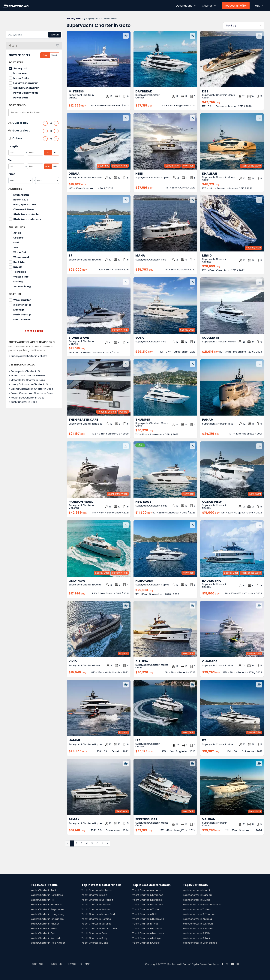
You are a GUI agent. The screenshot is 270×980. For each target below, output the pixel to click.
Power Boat (21, 98)
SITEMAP (85, 964)
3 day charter (22, 305)
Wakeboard (21, 257)
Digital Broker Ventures (206, 964)
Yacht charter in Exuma (197, 900)
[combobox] (34, 35)
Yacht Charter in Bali (43, 933)
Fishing (18, 282)
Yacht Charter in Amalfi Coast (99, 929)
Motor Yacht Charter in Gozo (28, 376)
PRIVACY (72, 964)
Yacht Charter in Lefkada (147, 900)
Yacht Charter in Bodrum (147, 929)
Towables (20, 272)
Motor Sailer (21, 78)
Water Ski (20, 252)
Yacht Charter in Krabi (44, 929)
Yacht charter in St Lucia (197, 938)
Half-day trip (22, 315)
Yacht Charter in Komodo (46, 938)
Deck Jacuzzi (22, 195)
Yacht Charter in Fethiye (147, 938)
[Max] (47, 180)
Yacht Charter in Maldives (46, 905)
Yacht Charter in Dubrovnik (148, 919)
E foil (16, 243)
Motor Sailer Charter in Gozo (28, 380)
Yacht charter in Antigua (197, 919)
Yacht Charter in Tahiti (44, 890)
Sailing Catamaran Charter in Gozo (32, 389)
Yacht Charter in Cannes (96, 905)
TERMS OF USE (55, 964)
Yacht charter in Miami (196, 890)
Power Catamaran (26, 93)
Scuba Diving (22, 286)
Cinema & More (23, 209)
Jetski (17, 233)
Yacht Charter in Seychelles (48, 909)
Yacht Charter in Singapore (47, 919)
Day (45, 55)
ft (48, 152)
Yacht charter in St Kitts (197, 933)
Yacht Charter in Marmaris (148, 933)
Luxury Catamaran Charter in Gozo (32, 384)
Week (54, 55)
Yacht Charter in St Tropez (97, 900)
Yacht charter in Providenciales (202, 905)
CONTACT (38, 964)
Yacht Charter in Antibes (96, 909)
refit (55, 166)
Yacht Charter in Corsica (96, 919)
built (48, 166)
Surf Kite (19, 262)
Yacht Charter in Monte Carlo (99, 914)
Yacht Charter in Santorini (148, 905)
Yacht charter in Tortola (197, 909)
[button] (244, 26)
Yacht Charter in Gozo (24, 402)
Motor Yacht (21, 73)
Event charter (22, 319)
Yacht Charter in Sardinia (97, 924)
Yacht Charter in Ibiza (94, 895)
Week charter (22, 300)
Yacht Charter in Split (145, 914)
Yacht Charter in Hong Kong (48, 914)
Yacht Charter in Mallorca (97, 890)
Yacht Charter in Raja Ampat (48, 943)
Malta (80, 18)
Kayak (18, 267)
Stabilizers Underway (27, 219)
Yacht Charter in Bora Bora (47, 895)
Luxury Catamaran (26, 83)
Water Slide (21, 277)
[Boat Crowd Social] (223, 964)
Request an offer (236, 6)
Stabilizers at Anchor (27, 214)
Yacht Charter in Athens (147, 890)
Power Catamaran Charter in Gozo (32, 393)
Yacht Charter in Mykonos (148, 895)
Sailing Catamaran (26, 88)
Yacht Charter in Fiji (42, 900)
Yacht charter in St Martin (198, 924)
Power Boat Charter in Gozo (28, 398)
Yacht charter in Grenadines (200, 943)
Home (70, 18)
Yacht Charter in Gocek (146, 943)
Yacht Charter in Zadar (146, 909)
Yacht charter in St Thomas (199, 914)
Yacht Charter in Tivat (145, 924)
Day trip (19, 310)
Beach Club (21, 200)
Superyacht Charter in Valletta (29, 356)
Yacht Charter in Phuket (45, 924)
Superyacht (21, 68)
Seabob (18, 238)
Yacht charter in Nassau (197, 895)
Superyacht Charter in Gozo (28, 371)
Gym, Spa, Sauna (25, 204)
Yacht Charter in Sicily (94, 938)
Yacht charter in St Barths (198, 929)
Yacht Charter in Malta (95, 943)
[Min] (20, 180)
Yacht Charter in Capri (95, 933)
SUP (16, 247)
